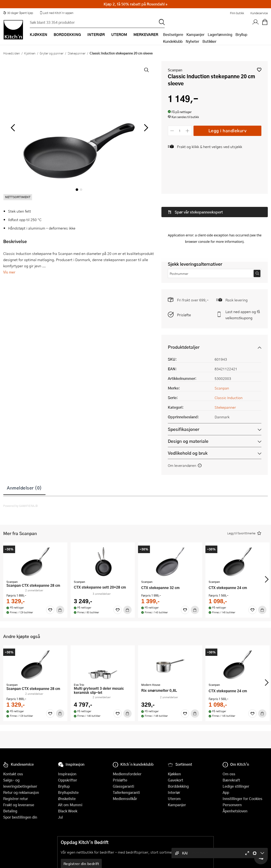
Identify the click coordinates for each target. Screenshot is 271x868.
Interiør (174, 792)
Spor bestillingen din (20, 817)
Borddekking (178, 786)
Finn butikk (237, 13)
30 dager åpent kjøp (18, 13)
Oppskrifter (68, 780)
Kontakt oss (13, 774)
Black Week (68, 811)
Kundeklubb (173, 41)
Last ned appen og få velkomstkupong (243, 280)
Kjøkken (30, 53)
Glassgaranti (123, 786)
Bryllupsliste (68, 792)
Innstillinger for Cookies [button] (242, 799)
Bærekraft (231, 780)
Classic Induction (229, 363)
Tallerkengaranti (126, 792)
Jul (60, 817)
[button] (259, 70)
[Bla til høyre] (145, 128)
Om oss (229, 774)
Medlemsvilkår (125, 799)
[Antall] (180, 131)
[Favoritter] (50, 576)
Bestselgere (173, 34)
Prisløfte (184, 280)
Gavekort (176, 780)
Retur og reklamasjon (21, 792)
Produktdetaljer (184, 313)
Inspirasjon (67, 774)
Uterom (174, 799)
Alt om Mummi (70, 805)
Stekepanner (77, 53)
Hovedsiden (12, 53)
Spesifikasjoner (184, 395)
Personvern (232, 805)
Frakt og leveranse (19, 805)
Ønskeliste (67, 799)
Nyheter (192, 41)
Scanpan (175, 70)
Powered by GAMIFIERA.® (21, 471)
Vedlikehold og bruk (188, 419)
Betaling (10, 811)
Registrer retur (16, 799)
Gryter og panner (52, 53)
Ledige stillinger (236, 786)
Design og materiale (188, 407)
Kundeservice (259, 13)
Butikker (209, 41)
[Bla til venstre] (13, 128)
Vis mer (9, 272)
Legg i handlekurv (228, 131)
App (226, 792)
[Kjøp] (60, 576)
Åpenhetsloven (235, 811)
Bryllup (241, 34)
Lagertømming (220, 34)
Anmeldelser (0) (24, 453)
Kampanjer (195, 34)
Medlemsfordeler (127, 774)
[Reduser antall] (172, 131)
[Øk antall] (187, 131)
